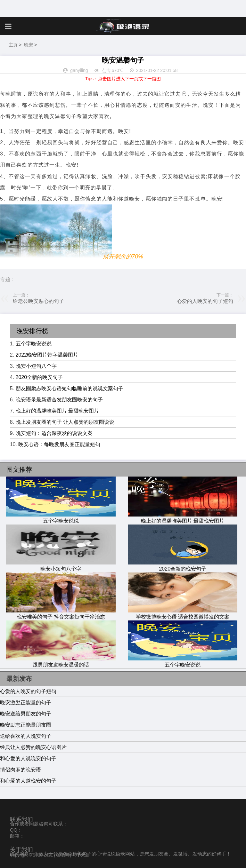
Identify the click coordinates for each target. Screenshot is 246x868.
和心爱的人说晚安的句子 (28, 758)
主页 (13, 45)
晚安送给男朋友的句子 (26, 714)
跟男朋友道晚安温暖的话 (61, 662)
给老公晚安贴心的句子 (38, 301)
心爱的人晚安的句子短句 (205, 301)
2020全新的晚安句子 (39, 377)
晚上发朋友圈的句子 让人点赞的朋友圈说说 (65, 422)
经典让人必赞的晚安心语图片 (33, 747)
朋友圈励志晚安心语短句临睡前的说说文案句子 (70, 388)
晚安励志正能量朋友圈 (26, 725)
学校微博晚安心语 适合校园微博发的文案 (183, 614)
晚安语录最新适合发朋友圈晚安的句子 (59, 400)
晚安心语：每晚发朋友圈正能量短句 (59, 444)
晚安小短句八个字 (36, 366)
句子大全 (81, 855)
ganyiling (79, 70)
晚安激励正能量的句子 (26, 702)
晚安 (29, 45)
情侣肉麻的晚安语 (20, 770)
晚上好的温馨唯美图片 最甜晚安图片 (57, 411)
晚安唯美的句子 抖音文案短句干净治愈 (61, 614)
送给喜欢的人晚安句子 (26, 736)
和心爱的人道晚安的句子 (28, 781)
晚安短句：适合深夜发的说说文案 (54, 433)
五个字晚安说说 (34, 344)
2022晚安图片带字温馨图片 (47, 355)
